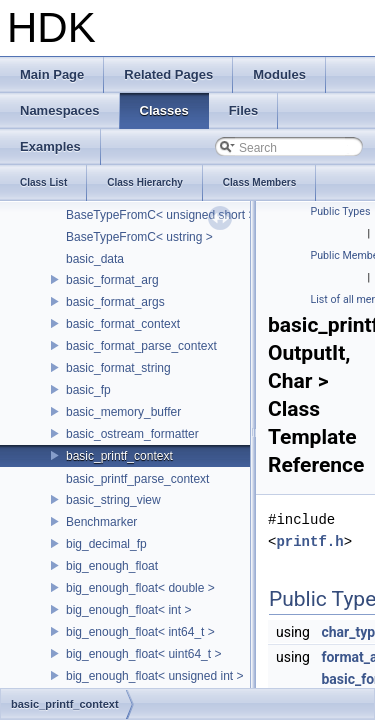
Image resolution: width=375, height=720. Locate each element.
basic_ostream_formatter (132, 434)
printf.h (309, 541)
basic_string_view (113, 500)
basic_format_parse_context (141, 346)
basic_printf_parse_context (137, 479)
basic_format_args (115, 302)
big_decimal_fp (106, 544)
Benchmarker (101, 522)
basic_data (95, 259)
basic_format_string (118, 368)
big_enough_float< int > (128, 610)
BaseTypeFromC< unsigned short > (160, 215)
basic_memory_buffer (123, 412)
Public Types (341, 211)
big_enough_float (112, 566)
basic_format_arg (112, 280)
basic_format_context (123, 324)
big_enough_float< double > (140, 588)
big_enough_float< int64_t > (140, 632)
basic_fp (88, 390)
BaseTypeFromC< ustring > (139, 237)
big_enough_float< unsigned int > (155, 676)
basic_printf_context (119, 456)
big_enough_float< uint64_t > (143, 654)
